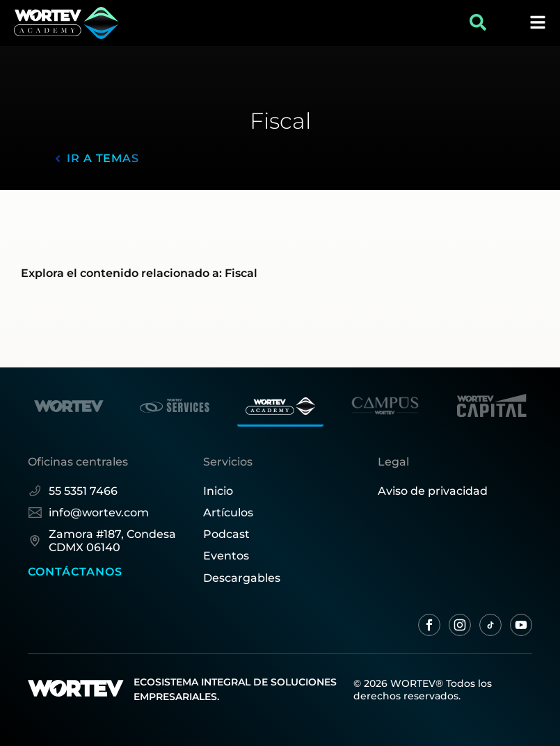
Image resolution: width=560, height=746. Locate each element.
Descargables (242, 578)
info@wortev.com (88, 513)
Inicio (218, 491)
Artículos (228, 513)
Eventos (226, 556)
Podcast (226, 534)
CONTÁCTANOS (75, 572)
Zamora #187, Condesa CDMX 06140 (102, 541)
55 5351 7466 (73, 491)
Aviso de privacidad (433, 491)
